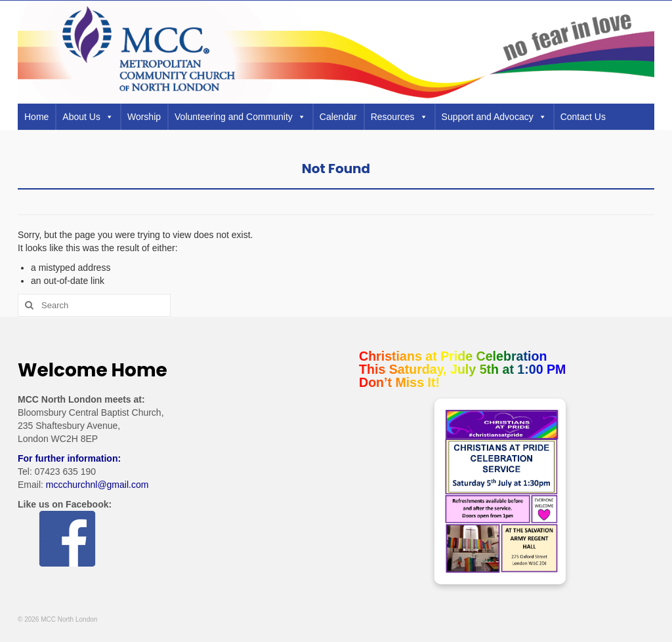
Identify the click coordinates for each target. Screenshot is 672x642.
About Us (88, 117)
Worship (144, 117)
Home (36, 117)
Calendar (338, 117)
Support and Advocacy (494, 117)
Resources (399, 117)
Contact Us (583, 117)
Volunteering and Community (240, 117)
